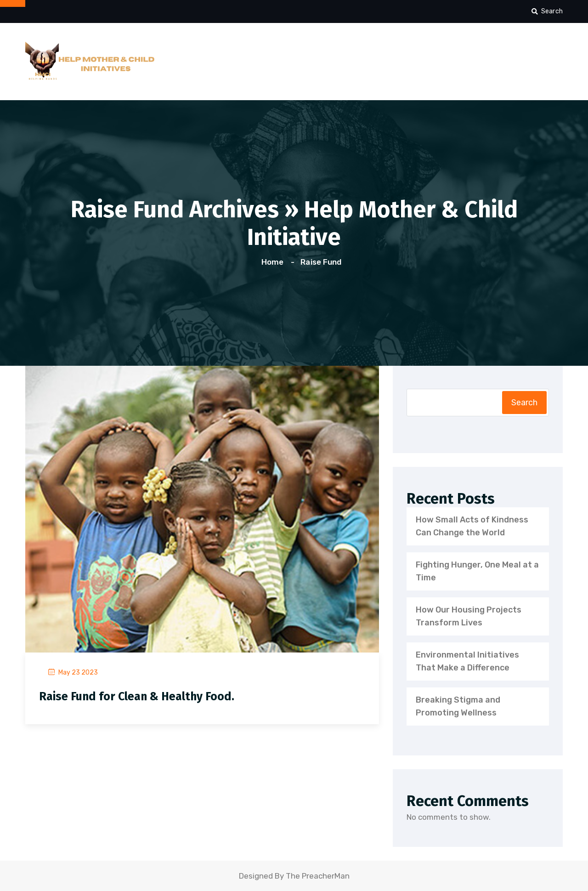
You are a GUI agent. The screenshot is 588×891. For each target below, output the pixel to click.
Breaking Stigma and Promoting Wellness (458, 706)
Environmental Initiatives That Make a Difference (467, 661)
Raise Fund (321, 262)
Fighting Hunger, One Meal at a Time (477, 571)
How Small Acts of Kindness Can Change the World (472, 526)
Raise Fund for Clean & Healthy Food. (137, 697)
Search (547, 11)
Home (274, 262)
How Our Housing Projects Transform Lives (469, 616)
